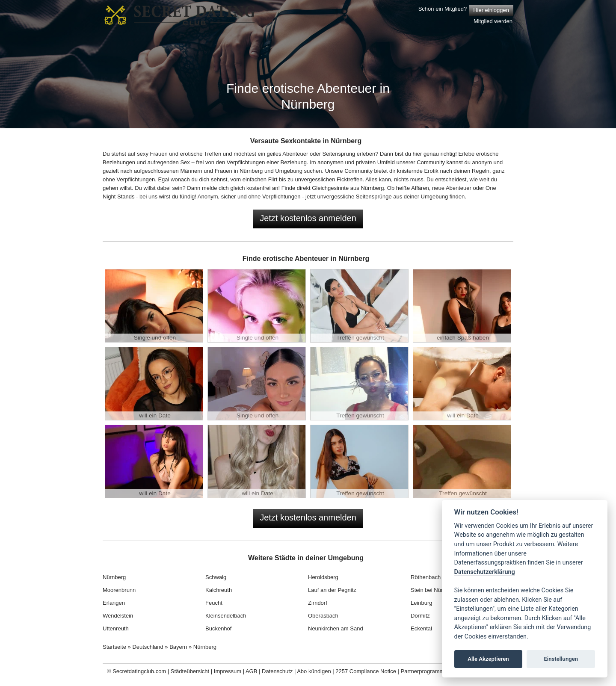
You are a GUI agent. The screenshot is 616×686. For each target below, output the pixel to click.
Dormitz (420, 616)
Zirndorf (318, 603)
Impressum (228, 671)
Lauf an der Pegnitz (332, 590)
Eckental (421, 628)
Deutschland (148, 647)
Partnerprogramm (423, 671)
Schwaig (216, 577)
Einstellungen (561, 659)
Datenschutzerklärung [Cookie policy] (485, 572)
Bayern (178, 647)
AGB (251, 671)
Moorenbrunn (119, 590)
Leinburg (422, 603)
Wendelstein (118, 616)
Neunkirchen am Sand (336, 628)
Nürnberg (114, 577)
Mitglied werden (493, 21)
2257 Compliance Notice (366, 671)
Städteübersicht (190, 671)
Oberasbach (323, 616)
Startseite (114, 647)
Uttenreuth (116, 628)
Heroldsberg (323, 577)
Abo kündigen (314, 671)
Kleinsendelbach (226, 616)
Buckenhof (218, 628)
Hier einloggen (491, 10)
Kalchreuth (219, 590)
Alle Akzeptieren (488, 659)
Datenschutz (277, 671)
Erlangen (114, 603)
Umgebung (289, 171)
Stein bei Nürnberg (434, 590)
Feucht (214, 603)
